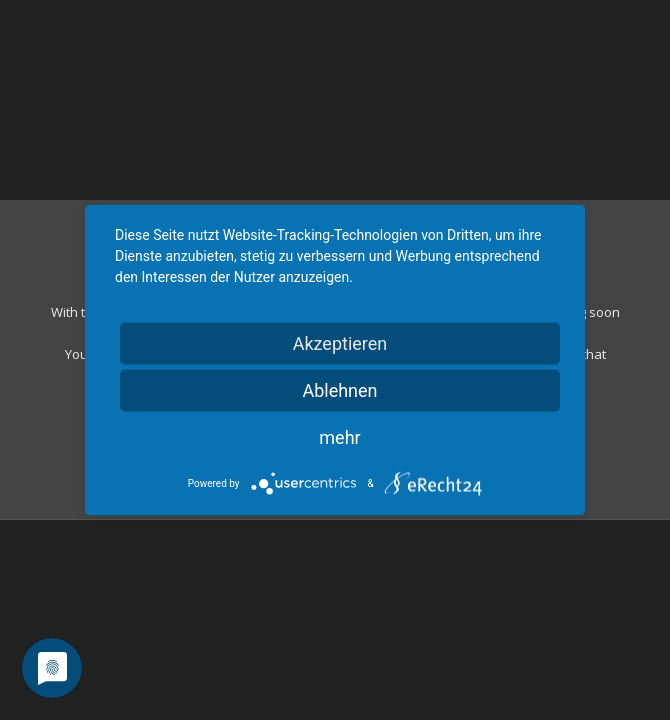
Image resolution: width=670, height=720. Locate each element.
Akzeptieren (340, 343)
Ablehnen (339, 390)
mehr (339, 437)
